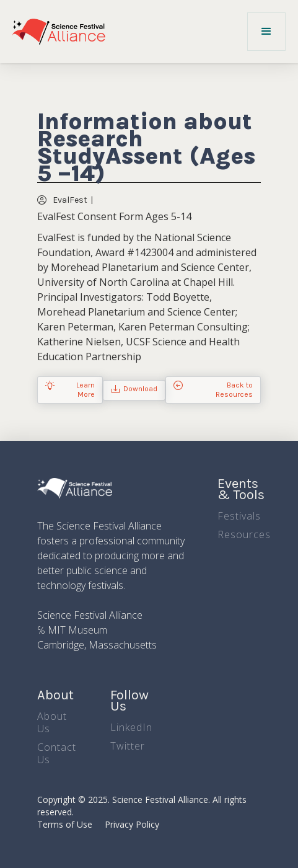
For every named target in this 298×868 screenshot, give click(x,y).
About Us (52, 722)
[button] (266, 32)
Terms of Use (65, 824)
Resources (244, 534)
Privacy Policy (132, 824)
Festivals (239, 516)
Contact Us (57, 753)
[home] (59, 32)
